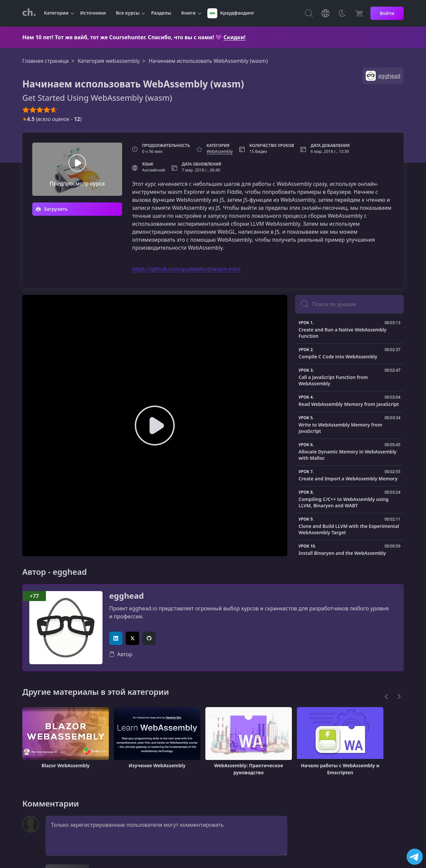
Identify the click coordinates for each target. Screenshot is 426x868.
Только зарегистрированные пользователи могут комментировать (166, 836)
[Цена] (359, 13)
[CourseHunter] (29, 13)
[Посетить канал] (415, 857)
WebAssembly (220, 151)
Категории (56, 13)
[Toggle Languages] (325, 13)
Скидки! (235, 37)
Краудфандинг (231, 13)
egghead (126, 596)
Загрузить (52, 209)
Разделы (161, 13)
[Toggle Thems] (342, 13)
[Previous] (386, 696)
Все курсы (128, 13)
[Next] (399, 696)
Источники (93, 13)
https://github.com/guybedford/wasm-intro (186, 269)
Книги (189, 13)
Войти (387, 13)
